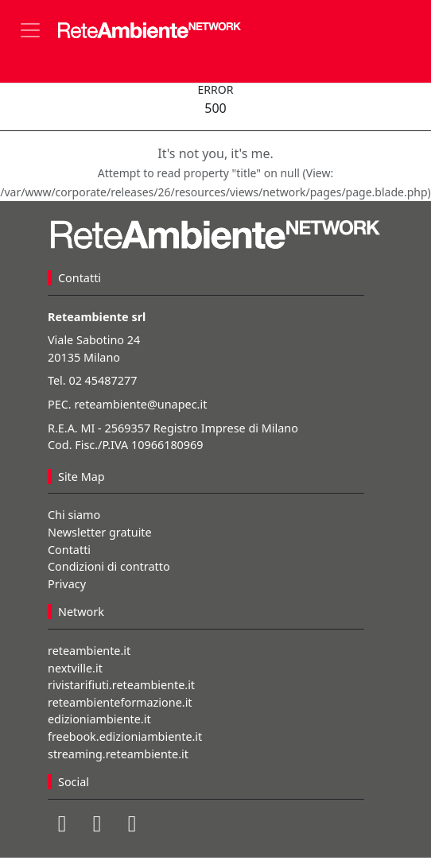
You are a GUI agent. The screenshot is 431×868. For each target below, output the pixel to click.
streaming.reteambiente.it (118, 754)
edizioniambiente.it (99, 719)
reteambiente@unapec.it (140, 404)
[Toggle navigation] (30, 30)
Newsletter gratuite (100, 532)
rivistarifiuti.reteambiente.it (121, 685)
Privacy (67, 584)
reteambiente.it (89, 651)
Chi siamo (74, 515)
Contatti (69, 550)
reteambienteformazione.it (120, 702)
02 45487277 (103, 380)
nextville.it (75, 668)
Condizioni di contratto (109, 566)
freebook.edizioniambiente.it (125, 736)
